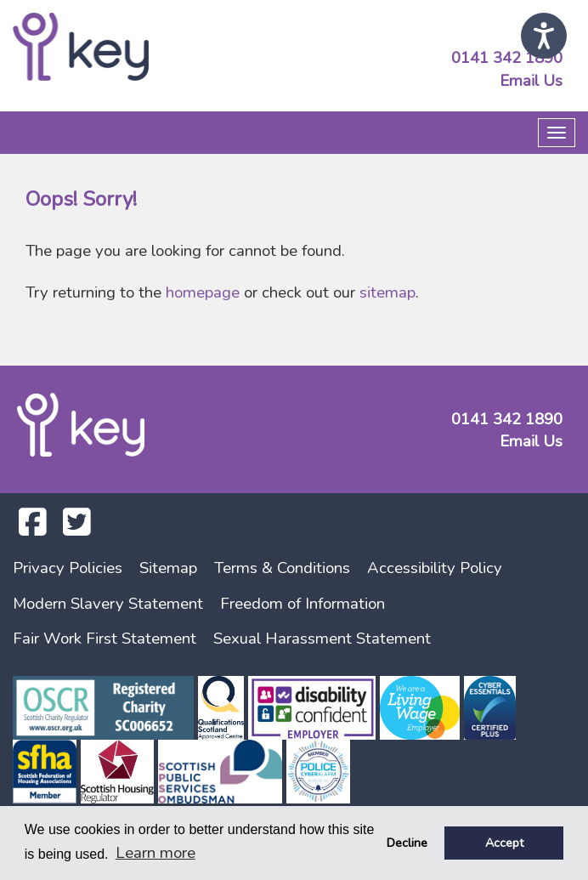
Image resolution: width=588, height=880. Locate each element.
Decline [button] (407, 843)
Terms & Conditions (282, 568)
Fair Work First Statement (105, 639)
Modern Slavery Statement (108, 604)
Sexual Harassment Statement (322, 639)
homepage (203, 292)
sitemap (387, 292)
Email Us (531, 81)
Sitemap (168, 568)
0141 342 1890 (507, 58)
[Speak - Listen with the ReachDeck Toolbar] (544, 36)
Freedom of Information (302, 604)
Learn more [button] (155, 853)
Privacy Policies (68, 568)
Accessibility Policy (435, 568)
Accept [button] (504, 843)
